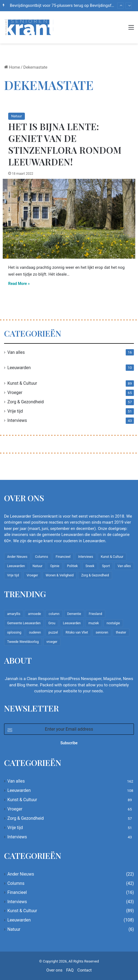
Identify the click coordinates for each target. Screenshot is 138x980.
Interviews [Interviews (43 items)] (86, 557)
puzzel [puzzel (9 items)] (53, 632)
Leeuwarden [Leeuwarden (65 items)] (72, 623)
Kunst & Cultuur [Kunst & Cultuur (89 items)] (112, 557)
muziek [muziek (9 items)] (93, 623)
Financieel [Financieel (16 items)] (63, 557)
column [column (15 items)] (54, 614)
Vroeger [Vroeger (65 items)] (32, 575)
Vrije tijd (15, 411)
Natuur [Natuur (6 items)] (37, 566)
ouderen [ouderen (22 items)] (35, 632)
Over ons (55, 970)
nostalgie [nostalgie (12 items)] (113, 623)
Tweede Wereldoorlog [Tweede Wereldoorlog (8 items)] (23, 642)
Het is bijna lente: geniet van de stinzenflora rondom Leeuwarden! (65, 144)
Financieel (17, 892)
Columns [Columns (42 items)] (42, 557)
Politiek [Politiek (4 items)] (72, 566)
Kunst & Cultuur (22, 383)
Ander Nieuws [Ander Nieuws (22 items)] (17, 557)
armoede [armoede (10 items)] (34, 614)
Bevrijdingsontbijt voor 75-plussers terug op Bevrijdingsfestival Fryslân (74, 5)
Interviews (17, 420)
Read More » (19, 284)
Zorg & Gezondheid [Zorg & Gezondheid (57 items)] (95, 575)
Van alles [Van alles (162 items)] (124, 566)
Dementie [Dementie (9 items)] (74, 614)
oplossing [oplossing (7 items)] (14, 632)
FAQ (70, 970)
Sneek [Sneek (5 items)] (90, 566)
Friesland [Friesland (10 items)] (96, 614)
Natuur (17, 116)
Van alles (16, 352)
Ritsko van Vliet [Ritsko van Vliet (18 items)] (77, 632)
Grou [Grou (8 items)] (52, 623)
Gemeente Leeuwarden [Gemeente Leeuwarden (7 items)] (24, 623)
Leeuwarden (19, 368)
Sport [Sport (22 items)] (106, 566)
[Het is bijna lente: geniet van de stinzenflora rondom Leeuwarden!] (69, 219)
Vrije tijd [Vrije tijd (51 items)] (13, 575)
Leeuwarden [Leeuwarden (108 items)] (16, 566)
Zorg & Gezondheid (26, 402)
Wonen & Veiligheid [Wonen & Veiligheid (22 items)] (60, 575)
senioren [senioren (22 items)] (102, 632)
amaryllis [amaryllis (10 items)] (14, 614)
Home (12, 67)
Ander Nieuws (21, 874)
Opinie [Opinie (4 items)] (55, 566)
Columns (16, 883)
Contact (84, 970)
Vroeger (15, 393)
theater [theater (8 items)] (121, 632)
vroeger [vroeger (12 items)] (52, 642)
